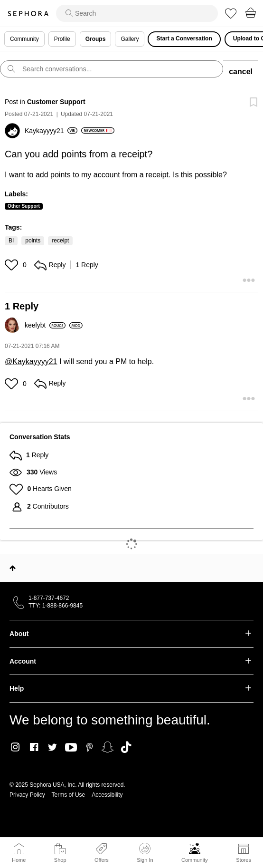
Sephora (28, 14)
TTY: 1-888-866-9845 (56, 606)
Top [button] (13, 568)
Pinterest (89, 747)
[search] (137, 13)
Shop (60, 860)
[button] (13, 265)
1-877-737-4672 (49, 598)
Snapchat (108, 747)
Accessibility (107, 795)
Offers (102, 860)
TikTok (126, 747)
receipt (60, 241)
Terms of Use (69, 795)
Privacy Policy (27, 795)
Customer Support (56, 102)
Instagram (15, 747)
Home (19, 860)
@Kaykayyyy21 (31, 362)
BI (11, 241)
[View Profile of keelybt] (45, 325)
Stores (244, 860)
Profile (62, 39)
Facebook (34, 747)
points (33, 241)
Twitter (52, 747)
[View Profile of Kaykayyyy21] (51, 131)
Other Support (24, 206)
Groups (96, 39)
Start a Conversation (184, 39)
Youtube (71, 748)
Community (195, 860)
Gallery (130, 39)
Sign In (145, 853)
